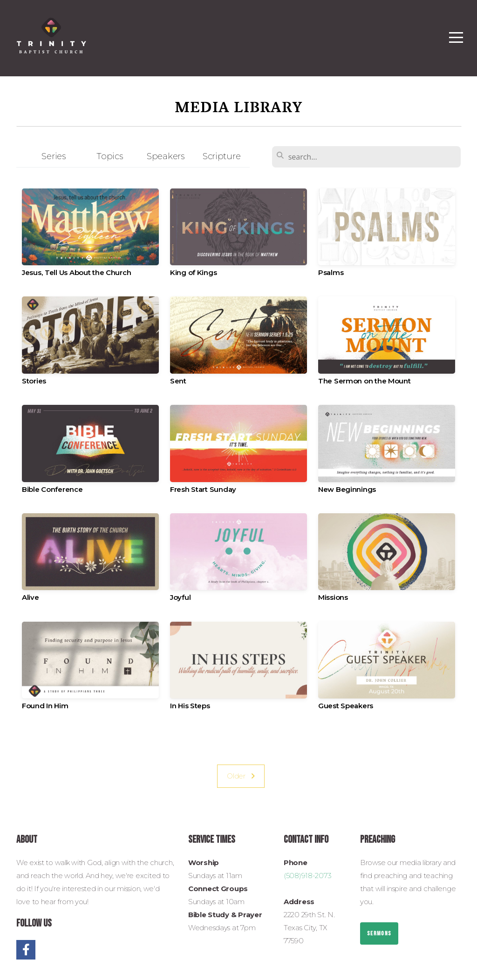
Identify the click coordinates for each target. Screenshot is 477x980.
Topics (109, 156)
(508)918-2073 (307, 876)
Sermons (379, 933)
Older (241, 776)
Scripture (221, 156)
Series (53, 156)
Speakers (166, 156)
